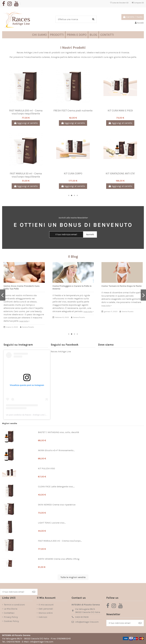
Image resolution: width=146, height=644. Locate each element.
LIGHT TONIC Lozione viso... (52, 523)
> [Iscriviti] (33, 592)
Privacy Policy (11, 617)
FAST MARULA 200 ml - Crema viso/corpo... (60, 541)
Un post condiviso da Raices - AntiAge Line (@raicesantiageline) (34, 415)
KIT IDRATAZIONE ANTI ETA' (120, 173)
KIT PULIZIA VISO (46, 468)
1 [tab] (69, 195)
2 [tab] (72, 195)
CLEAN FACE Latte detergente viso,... (56, 487)
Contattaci (9, 613)
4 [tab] (77, 195)
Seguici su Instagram (18, 345)
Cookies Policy (11, 621)
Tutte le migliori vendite (73, 577)
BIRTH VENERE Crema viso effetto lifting (59, 559)
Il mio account (46, 605)
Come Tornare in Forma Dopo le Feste (122, 286)
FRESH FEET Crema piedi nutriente (73, 111)
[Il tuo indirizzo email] (15, 592)
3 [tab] (74, 195)
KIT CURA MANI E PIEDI (120, 111)
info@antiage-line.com (87, 622)
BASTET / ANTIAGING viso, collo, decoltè (58, 432)
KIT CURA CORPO (73, 173)
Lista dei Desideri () (120, 3)
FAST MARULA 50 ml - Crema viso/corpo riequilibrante (26, 175)
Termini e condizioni (14, 605)
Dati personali (46, 609)
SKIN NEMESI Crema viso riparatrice (57, 505)
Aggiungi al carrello (26, 123)
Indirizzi (43, 617)
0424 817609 (82, 617)
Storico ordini (46, 613)
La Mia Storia (11, 609)
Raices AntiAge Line (61, 351)
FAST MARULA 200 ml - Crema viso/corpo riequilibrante (26, 112)
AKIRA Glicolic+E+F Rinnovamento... (56, 450)
